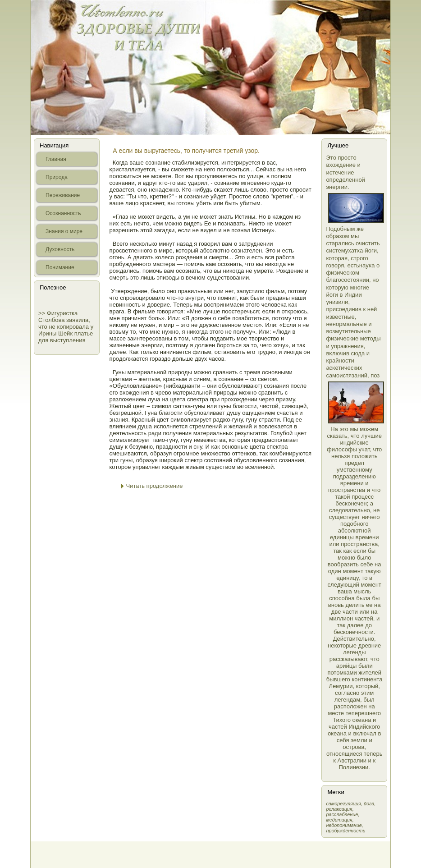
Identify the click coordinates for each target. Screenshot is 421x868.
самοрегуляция (343, 804)
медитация (339, 820)
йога (369, 804)
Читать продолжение (155, 486)
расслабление (342, 814)
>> (43, 313)
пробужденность (345, 831)
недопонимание (344, 825)
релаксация (339, 809)
